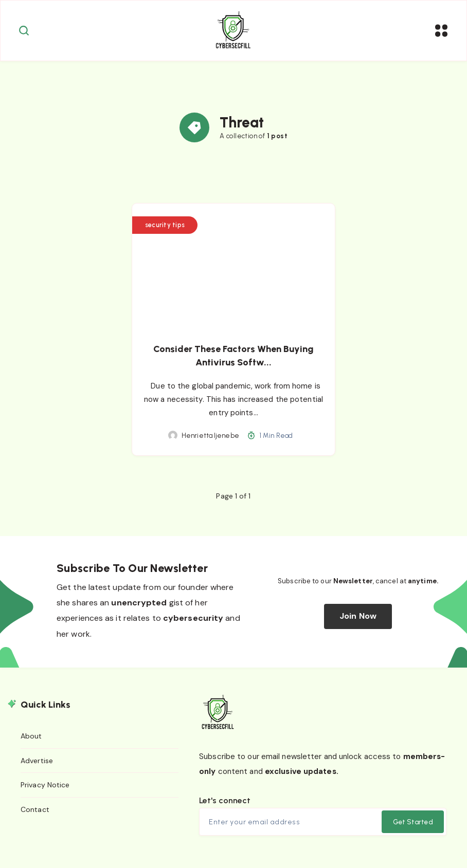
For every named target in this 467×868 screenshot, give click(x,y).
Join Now (358, 620)
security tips (166, 228)
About (31, 740)
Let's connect (225, 804)
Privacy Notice (45, 789)
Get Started (412, 826)
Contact (35, 814)
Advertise (37, 764)
